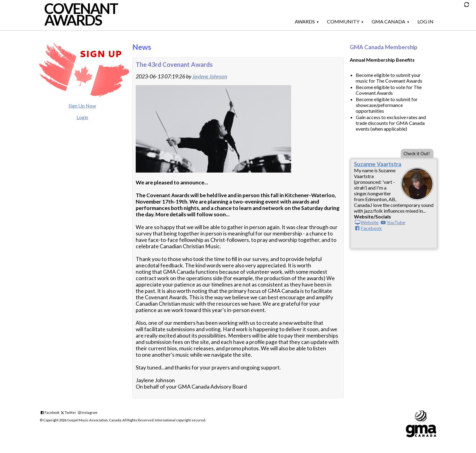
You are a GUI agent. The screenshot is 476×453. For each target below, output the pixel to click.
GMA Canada (388, 21)
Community (343, 21)
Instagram (90, 412)
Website (370, 222)
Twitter (70, 412)
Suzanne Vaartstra (378, 164)
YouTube (396, 222)
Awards (305, 21)
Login (82, 117)
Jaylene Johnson (210, 76)
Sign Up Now (82, 106)
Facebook (371, 228)
